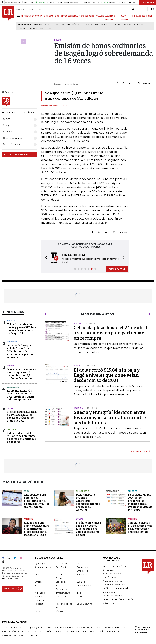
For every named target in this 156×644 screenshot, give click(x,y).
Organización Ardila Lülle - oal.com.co (142, 629)
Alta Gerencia (62, 563)
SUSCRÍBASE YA (117, 269)
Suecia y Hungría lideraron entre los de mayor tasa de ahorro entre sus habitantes (110, 418)
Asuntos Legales (43, 567)
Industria (12, 321)
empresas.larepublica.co (61, 627)
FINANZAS (26, 16)
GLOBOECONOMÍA (69, 16)
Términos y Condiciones (115, 584)
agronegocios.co (37, 627)
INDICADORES (139, 16)
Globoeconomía (85, 585)
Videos (59, 611)
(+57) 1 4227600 (11, 578)
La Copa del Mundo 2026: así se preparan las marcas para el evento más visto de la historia (140, 502)
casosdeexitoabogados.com (17, 631)
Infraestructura (63, 592)
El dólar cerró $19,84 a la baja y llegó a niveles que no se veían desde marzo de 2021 (22, 416)
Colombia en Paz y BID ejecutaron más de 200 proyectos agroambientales (140, 527)
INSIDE (149, 16)
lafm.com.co (124, 631)
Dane (50, 24)
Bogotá (127, 24)
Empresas (40, 581)
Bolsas (11, 408)
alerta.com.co (9, 635)
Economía (82, 574)
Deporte (132, 491)
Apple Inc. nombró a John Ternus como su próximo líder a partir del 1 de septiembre (20, 395)
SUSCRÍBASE (148, 2)
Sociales (39, 611)
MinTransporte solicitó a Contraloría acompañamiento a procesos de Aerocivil (88, 502)
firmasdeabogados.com (88, 627)
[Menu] (19, 16)
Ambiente (28, 519)
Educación (12, 342)
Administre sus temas (16, 154)
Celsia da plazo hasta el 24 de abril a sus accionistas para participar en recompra (111, 333)
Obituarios (61, 596)
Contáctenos (109, 577)
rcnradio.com (89, 631)
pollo (22, 28)
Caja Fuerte (62, 567)
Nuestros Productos (113, 573)
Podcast (39, 603)
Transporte (82, 491)
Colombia (60, 24)
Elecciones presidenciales (95, 24)
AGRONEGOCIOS (87, 16)
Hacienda (11, 429)
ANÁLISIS (100, 16)
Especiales (61, 581)
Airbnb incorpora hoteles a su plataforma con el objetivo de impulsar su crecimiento (37, 501)
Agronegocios (42, 563)
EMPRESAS (49, 16)
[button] (45, 258)
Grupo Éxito (73, 24)
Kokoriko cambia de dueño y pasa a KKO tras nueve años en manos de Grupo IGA (21, 329)
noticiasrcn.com (107, 631)
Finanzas (39, 585)
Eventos (81, 581)
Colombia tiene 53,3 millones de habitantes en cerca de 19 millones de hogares (21, 438)
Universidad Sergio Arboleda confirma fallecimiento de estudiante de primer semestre (20, 352)
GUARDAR (145, 83)
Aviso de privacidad (113, 581)
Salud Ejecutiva (84, 603)
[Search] (133, 9)
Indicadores (41, 592)
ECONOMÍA (37, 16)
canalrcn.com (73, 631)
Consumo (40, 574)
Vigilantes (115, 24)
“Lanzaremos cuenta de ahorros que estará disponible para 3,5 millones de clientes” (21, 374)
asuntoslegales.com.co (14, 627)
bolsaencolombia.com (114, 627)
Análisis (80, 563)
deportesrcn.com (28, 635)
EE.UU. (27, 491)
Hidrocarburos (35, 28)
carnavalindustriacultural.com (48, 631)
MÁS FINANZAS (139, 451)
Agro (48, 28)
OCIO (57, 16)
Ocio (79, 596)
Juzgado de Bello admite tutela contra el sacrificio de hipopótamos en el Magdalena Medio (37, 528)
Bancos (11, 366)
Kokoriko (138, 24)
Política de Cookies (112, 595)
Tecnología (13, 387)
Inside (80, 592)
